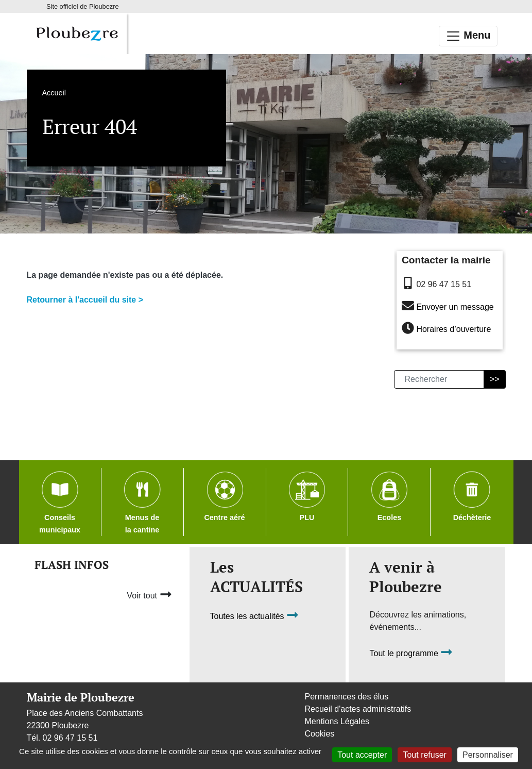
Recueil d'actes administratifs (358, 709)
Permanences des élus (347, 697)
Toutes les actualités (255, 616)
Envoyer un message (455, 307)
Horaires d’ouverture (453, 330)
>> (495, 379)
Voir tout (149, 594)
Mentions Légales (337, 721)
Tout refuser (424, 755)
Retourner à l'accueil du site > (85, 300)
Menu (468, 36)
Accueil (54, 93)
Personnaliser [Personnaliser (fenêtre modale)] (488, 755)
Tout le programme (411, 653)
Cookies (320, 734)
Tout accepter (362, 755)
